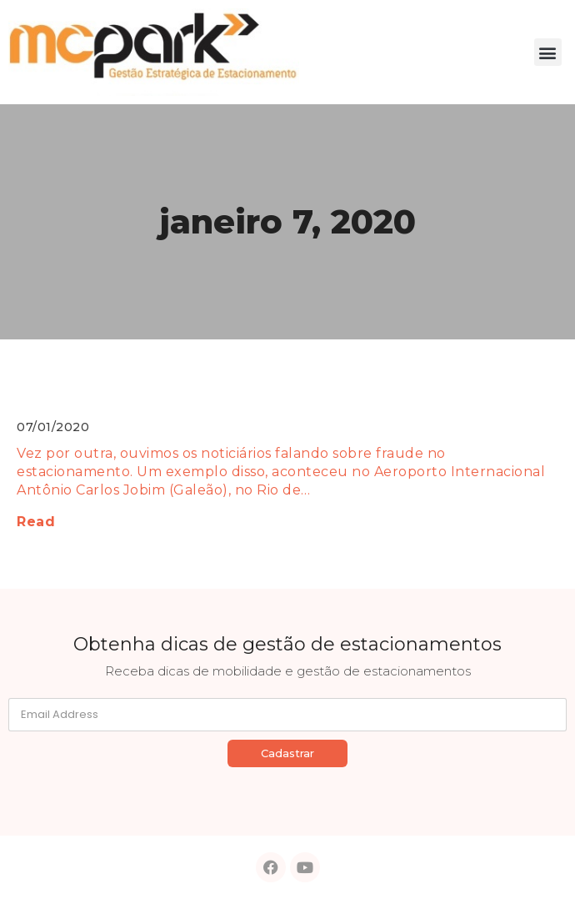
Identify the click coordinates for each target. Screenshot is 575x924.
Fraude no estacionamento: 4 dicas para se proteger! (240, 392)
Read (36, 522)
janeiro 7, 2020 (287, 221)
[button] (548, 52)
